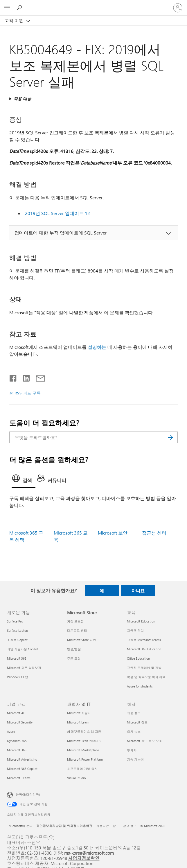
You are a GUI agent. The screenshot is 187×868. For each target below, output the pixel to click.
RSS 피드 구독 (28, 393)
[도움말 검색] (20, 8)
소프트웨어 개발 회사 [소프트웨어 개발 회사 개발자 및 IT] (82, 769)
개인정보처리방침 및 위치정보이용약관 (64, 826)
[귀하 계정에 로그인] (178, 8)
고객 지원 (15, 21)
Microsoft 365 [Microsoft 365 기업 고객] (17, 750)
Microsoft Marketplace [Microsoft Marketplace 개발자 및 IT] (83, 750)
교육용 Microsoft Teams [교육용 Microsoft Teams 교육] (144, 640)
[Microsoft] (93, 4)
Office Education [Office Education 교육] (138, 658)
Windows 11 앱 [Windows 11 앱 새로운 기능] (18, 677)
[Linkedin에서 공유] (24, 377)
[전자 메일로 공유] (38, 377)
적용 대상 (22, 99)
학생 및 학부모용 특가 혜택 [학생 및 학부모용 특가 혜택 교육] (146, 677)
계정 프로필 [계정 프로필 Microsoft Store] (75, 621)
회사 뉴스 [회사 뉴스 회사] (134, 731)
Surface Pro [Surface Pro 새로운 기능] (15, 621)
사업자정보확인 (84, 858)
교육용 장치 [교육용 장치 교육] (135, 630)
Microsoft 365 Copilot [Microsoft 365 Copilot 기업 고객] (22, 769)
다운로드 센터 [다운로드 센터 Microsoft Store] (77, 630)
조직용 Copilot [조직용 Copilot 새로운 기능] (17, 640)
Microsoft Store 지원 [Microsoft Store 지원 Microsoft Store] (82, 640)
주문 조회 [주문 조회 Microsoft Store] (74, 658)
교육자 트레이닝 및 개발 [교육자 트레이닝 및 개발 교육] (144, 668)
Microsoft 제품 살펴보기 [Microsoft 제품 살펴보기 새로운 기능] (24, 668)
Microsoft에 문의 (21, 826)
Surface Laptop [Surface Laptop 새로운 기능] (17, 630)
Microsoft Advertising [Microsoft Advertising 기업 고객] (22, 759)
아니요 (138, 591)
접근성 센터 (154, 533)
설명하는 (97, 347)
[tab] (24, 480)
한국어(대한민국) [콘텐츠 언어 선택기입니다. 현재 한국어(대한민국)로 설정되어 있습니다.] (28, 794)
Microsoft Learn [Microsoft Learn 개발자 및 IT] (78, 722)
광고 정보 (130, 826)
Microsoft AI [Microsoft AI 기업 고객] (16, 713)
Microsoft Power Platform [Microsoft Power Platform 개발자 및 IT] (85, 759)
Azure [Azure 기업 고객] (11, 731)
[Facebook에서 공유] (13, 377)
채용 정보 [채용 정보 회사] (134, 713)
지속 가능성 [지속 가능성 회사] (135, 759)
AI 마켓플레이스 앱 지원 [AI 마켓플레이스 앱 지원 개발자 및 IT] (84, 731)
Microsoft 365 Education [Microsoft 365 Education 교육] (144, 649)
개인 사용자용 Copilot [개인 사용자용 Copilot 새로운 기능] (23, 649)
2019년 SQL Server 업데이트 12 (57, 213)
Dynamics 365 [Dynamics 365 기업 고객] (17, 741)
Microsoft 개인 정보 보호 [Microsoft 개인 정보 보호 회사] (144, 741)
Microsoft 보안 (113, 533)
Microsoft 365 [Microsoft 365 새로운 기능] (17, 658)
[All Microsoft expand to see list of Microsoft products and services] (7, 8)
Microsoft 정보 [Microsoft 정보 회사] (137, 722)
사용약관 (103, 826)
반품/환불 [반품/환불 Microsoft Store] (74, 649)
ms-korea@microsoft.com (89, 853)
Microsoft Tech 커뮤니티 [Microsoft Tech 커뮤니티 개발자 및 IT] (84, 741)
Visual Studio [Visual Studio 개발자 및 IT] (76, 778)
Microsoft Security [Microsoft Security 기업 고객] (20, 722)
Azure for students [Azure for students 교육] (140, 686)
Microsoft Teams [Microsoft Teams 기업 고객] (19, 778)
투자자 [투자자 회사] (132, 750)
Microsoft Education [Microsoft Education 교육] (141, 621)
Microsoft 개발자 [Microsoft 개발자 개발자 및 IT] (79, 713)
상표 (116, 826)
